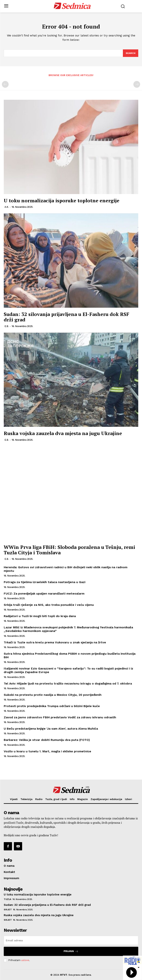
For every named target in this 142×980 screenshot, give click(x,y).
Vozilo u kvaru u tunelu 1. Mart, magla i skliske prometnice (47, 751)
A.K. (7, 207)
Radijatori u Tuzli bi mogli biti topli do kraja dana (40, 616)
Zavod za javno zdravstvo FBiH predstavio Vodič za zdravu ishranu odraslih (60, 717)
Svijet (8, 910)
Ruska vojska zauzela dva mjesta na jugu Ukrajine (63, 433)
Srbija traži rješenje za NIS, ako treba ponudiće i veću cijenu (49, 605)
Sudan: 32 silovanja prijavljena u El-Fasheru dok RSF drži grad (66, 317)
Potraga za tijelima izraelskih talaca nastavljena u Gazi (45, 582)
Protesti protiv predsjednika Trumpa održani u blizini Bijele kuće (52, 706)
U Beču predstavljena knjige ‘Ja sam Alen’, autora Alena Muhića (51, 729)
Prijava (71, 951)
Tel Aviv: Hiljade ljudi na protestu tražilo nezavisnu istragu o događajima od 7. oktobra (68, 683)
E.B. (7, 326)
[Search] (131, 53)
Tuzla (8, 899)
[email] (71, 940)
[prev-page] (5, 84)
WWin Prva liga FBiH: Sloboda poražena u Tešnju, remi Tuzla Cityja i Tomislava (69, 550)
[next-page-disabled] (137, 84)
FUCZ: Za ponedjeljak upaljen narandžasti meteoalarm (44, 594)
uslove (25, 960)
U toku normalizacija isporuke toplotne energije (62, 200)
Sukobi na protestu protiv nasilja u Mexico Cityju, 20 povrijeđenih (53, 695)
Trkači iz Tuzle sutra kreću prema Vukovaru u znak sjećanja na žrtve (55, 642)
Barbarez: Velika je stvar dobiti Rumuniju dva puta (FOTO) (47, 740)
